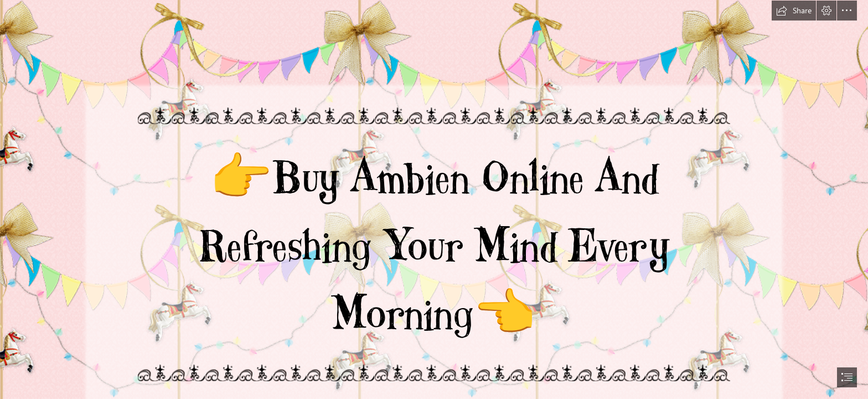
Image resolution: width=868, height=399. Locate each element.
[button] (794, 11)
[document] (434, 199)
